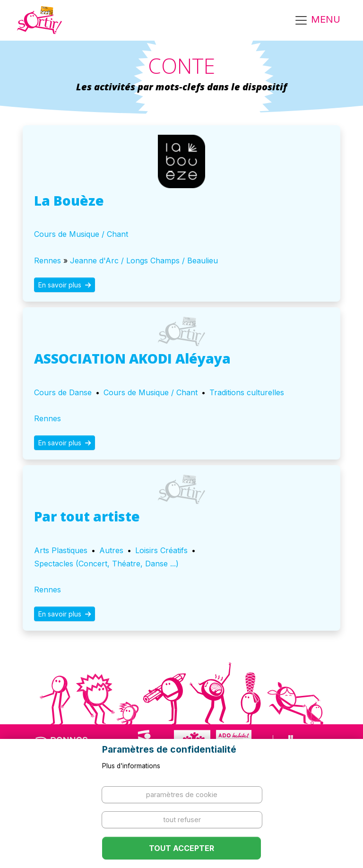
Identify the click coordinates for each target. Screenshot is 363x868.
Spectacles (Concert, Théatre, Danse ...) (106, 564)
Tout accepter (181, 848)
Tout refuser (182, 820)
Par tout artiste (87, 516)
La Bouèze (69, 200)
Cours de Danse (63, 392)
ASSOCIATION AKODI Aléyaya (132, 358)
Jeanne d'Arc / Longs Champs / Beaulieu (144, 260)
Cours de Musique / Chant (81, 234)
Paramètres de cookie (182, 794)
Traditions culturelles (247, 392)
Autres (111, 550)
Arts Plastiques (61, 550)
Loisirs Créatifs (161, 550)
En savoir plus (65, 285)
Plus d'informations (131, 766)
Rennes (48, 260)
